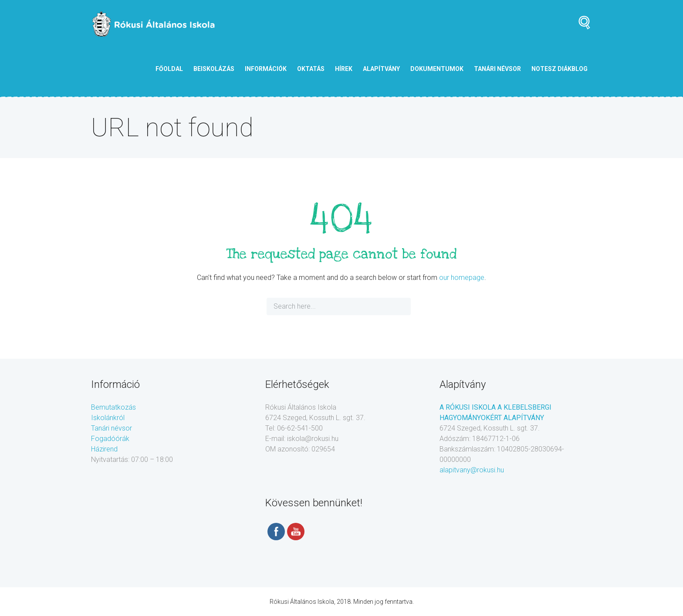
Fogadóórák (110, 439)
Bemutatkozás (113, 407)
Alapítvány (381, 69)
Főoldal (169, 69)
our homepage (462, 278)
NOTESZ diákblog (560, 69)
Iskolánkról (108, 418)
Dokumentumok (437, 69)
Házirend (104, 449)
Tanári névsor (112, 428)
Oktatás (311, 69)
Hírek (344, 69)
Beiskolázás (214, 69)
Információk (266, 69)
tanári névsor (497, 69)
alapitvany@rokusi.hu (472, 470)
